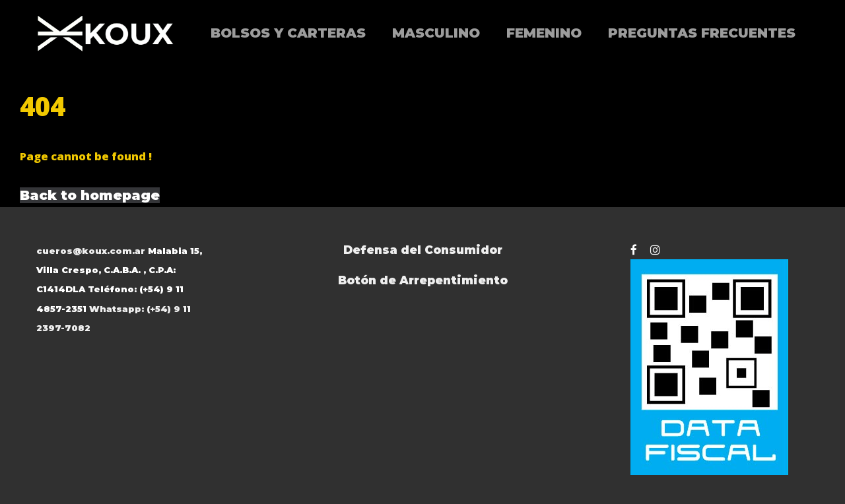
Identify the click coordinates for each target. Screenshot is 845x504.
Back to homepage (90, 195)
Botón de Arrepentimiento (423, 280)
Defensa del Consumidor (423, 250)
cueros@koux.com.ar (91, 251)
